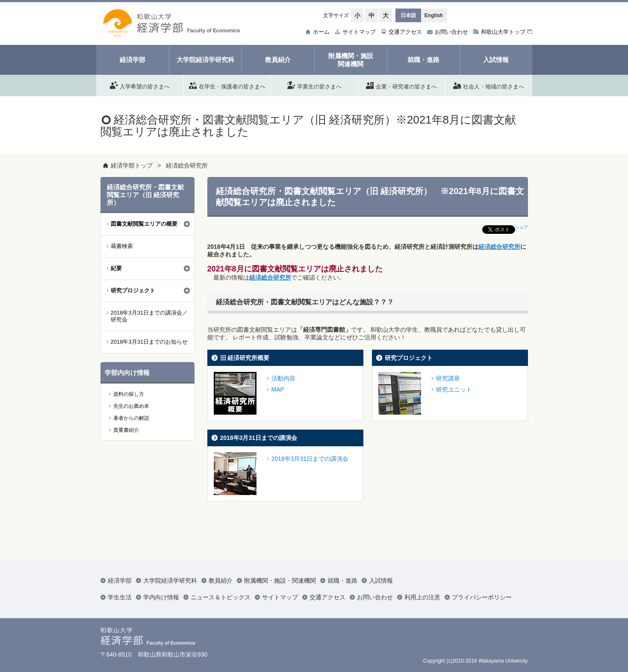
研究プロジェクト (409, 358)
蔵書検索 (122, 246)
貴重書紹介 (126, 430)
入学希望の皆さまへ (140, 85)
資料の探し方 (129, 394)
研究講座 (448, 378)
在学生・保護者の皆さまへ (227, 85)
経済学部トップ (132, 165)
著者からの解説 (131, 418)
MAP (278, 389)
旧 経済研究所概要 (245, 358)
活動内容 (283, 378)
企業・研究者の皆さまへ (401, 85)
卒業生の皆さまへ (314, 85)
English (434, 15)
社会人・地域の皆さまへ (489, 85)
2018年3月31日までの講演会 (259, 438)
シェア (522, 227)
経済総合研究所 (187, 165)
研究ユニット (454, 389)
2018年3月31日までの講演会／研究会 (149, 316)
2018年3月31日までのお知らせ (149, 342)
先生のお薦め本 (131, 406)
